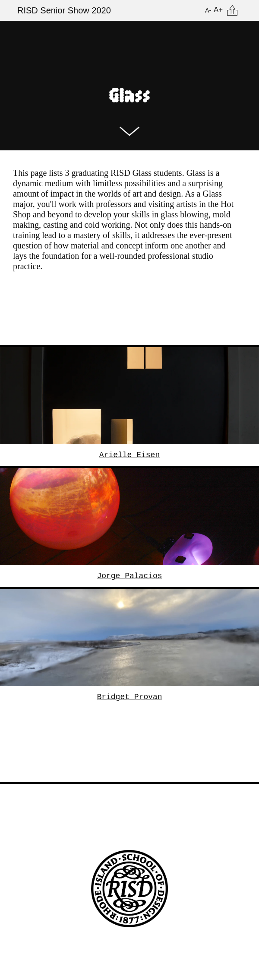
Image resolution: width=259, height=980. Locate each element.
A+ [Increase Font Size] (218, 10)
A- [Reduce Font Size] (208, 10)
